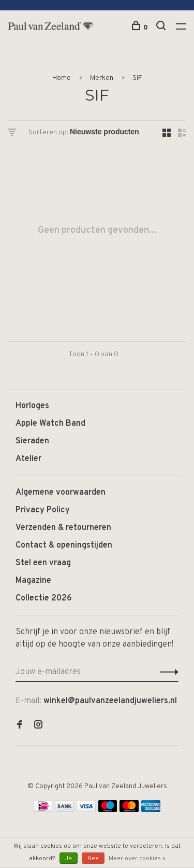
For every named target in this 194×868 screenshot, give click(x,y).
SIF (137, 78)
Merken (102, 78)
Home (62, 78)
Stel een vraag (43, 563)
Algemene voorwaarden (61, 493)
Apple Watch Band (50, 424)
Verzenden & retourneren (63, 528)
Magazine (33, 581)
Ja (69, 859)
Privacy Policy (43, 510)
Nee (93, 859)
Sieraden (32, 441)
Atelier (28, 459)
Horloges (32, 406)
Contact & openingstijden (64, 545)
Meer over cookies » (137, 859)
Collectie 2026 (44, 598)
